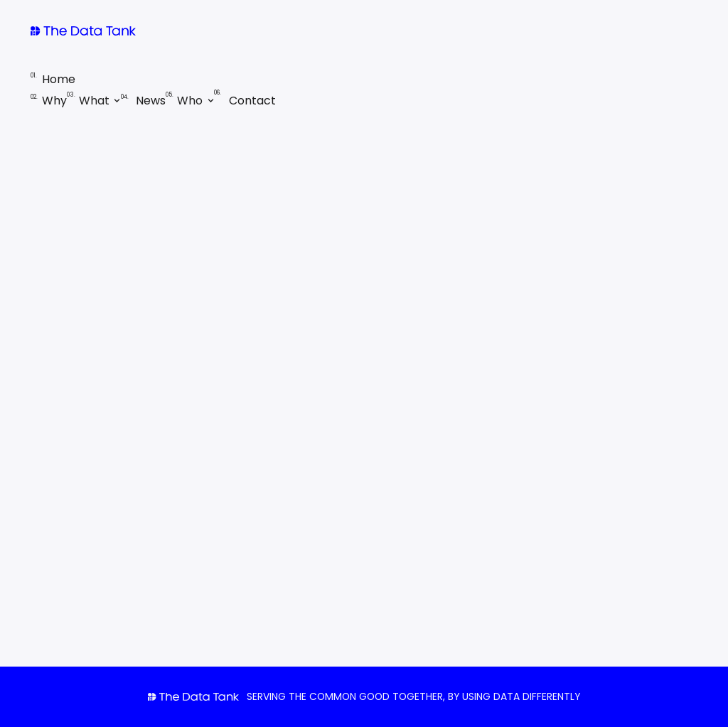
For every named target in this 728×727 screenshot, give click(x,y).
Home (53, 79)
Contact (245, 101)
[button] (94, 101)
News (143, 101)
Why (49, 101)
